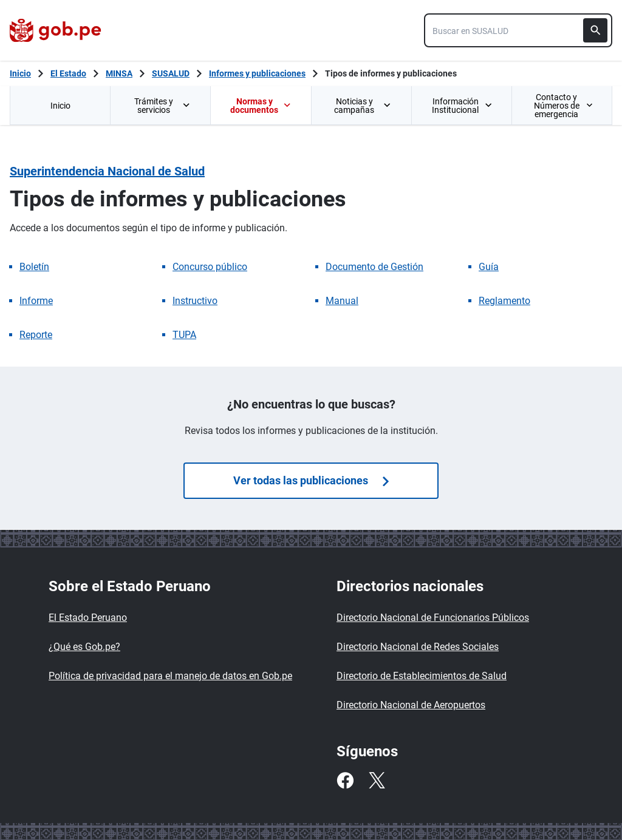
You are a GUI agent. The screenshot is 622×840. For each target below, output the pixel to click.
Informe (36, 301)
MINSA (119, 73)
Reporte (36, 335)
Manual (342, 301)
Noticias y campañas (363, 106)
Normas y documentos (261, 106)
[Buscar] (595, 30)
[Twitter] (377, 781)
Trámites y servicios (163, 106)
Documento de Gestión (374, 267)
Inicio (60, 106)
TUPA (184, 335)
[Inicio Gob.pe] (20, 73)
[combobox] (518, 30)
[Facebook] (345, 781)
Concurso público (210, 267)
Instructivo (195, 301)
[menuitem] (60, 105)
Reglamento (504, 301)
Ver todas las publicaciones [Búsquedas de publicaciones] (311, 480)
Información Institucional (462, 106)
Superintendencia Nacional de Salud (107, 171)
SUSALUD (171, 73)
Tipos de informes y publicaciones (391, 73)
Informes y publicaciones (257, 73)
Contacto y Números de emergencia (563, 106)
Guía (489, 267)
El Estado (68, 73)
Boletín (34, 267)
